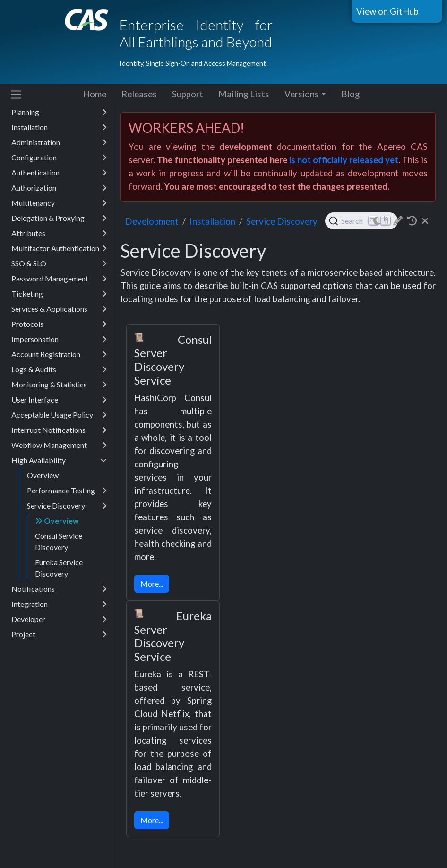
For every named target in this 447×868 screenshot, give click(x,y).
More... (152, 583)
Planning (59, 112)
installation (212, 221)
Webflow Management (59, 445)
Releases (139, 94)
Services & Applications (59, 309)
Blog (350, 94)
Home (95, 94)
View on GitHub (387, 11)
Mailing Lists (244, 94)
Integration (59, 604)
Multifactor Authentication (59, 248)
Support (188, 94)
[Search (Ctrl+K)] (362, 221)
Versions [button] (302, 94)
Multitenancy (59, 203)
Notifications (59, 589)
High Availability (59, 460)
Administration (59, 142)
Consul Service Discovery (59, 541)
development (152, 221)
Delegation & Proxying (59, 218)
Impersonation (59, 339)
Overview (43, 475)
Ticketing (59, 294)
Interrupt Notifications (59, 430)
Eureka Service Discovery (59, 568)
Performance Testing (67, 491)
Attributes (59, 233)
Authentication (59, 173)
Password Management (59, 279)
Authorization (59, 188)
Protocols (59, 324)
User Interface (59, 400)
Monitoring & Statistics (59, 385)
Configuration (59, 158)
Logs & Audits (59, 369)
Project (59, 634)
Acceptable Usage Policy (59, 415)
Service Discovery (67, 506)
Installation (59, 127)
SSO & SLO (59, 263)
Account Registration (59, 354)
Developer (59, 619)
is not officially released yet (344, 160)
